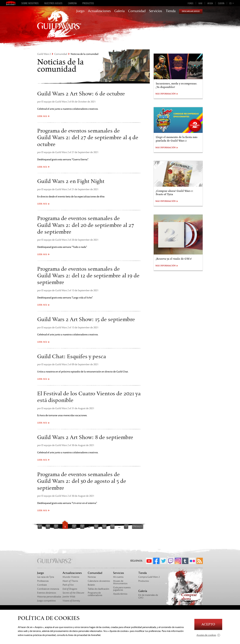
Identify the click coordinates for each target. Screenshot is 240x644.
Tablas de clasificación (99, 589)
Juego (80, 11)
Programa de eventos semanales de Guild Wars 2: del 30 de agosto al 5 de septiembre (82, 481)
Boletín (91, 585)
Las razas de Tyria (46, 577)
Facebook (156, 561)
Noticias (92, 577)
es (230, 3)
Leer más (42, 116)
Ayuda (210, 3)
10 (96, 527)
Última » (138, 527)
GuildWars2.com (59, 27)
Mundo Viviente (71, 577)
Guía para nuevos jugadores (122, 589)
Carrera (72, 3)
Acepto (208, 624)
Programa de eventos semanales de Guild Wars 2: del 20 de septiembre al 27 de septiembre (86, 225)
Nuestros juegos (53, 3)
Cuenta (221, 3)
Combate (42, 585)
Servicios (156, 11)
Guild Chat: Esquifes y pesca (72, 357)
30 (112, 527)
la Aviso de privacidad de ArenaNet (83, 635)
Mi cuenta (118, 577)
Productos (88, 3)
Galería (119, 11)
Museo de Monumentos (120, 582)
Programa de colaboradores (95, 594)
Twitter (164, 561)
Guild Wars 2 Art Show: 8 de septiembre (85, 437)
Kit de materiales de (148, 596)
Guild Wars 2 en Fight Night (71, 181)
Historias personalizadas (49, 597)
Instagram (178, 561)
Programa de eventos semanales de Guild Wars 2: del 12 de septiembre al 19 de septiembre (88, 276)
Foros (190, 3)
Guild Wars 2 (44, 54)
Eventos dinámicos (47, 593)
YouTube (149, 561)
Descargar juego (191, 11)
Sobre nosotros (30, 3)
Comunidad (137, 11)
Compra (149, 577)
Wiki (200, 3)
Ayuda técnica (120, 594)
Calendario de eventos (99, 581)
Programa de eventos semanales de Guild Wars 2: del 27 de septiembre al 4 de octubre (88, 138)
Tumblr (185, 561)
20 (104, 527)
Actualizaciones (99, 11)
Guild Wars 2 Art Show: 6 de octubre (81, 94)
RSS (200, 561)
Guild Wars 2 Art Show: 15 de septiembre (86, 320)
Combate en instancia (48, 589)
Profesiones (43, 581)
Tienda (171, 11)
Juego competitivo (47, 601)
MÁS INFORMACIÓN (166, 94)
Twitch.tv (171, 561)
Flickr (192, 561)
